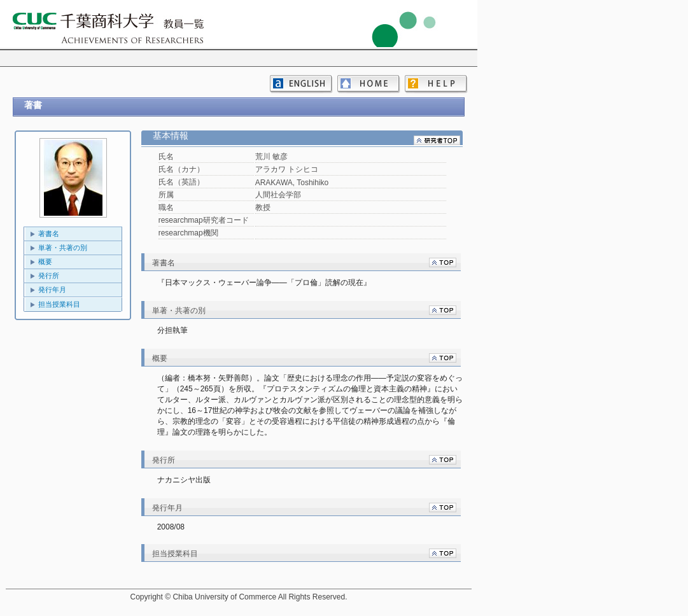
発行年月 (52, 290)
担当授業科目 (59, 304)
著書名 (49, 234)
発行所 (49, 276)
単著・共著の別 (63, 248)
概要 (45, 262)
